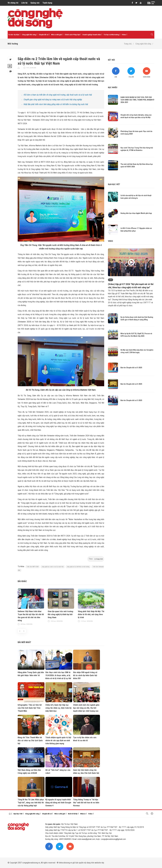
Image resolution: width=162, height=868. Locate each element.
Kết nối (111, 60)
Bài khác (22, 581)
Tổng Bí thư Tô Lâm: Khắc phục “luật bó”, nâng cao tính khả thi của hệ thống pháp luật (31, 803)
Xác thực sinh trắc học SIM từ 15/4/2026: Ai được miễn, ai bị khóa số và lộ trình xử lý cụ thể (58, 675)
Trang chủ (128, 44)
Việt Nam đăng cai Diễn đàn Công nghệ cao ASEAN (29, 772)
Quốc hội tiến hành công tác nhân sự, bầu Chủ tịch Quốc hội (86, 772)
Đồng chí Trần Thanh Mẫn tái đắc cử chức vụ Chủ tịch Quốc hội (30, 740)
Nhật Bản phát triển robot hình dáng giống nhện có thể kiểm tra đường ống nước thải (56, 104)
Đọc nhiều (113, 87)
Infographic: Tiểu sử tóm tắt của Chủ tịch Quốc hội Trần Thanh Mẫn (30, 708)
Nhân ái (83, 814)
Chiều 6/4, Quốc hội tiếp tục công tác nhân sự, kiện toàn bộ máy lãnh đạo (58, 708)
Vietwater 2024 (25, 322)
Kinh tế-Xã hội (73, 814)
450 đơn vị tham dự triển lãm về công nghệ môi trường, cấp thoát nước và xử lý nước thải (58, 95)
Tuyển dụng (47, 3)
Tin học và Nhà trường (111, 35)
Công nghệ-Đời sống (29, 35)
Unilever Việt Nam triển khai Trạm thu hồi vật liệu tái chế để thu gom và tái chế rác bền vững (31, 616)
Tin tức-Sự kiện (14, 35)
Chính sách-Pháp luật (72, 35)
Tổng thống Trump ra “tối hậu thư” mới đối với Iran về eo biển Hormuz (86, 803)
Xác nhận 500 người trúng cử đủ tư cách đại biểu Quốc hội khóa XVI (85, 675)
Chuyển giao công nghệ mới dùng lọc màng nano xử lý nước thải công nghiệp (53, 100)
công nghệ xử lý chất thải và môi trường (78, 567)
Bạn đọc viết (114, 184)
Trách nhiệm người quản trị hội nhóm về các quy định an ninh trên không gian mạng (58, 740)
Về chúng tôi (13, 3)
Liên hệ (24, 3)
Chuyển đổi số (44, 35)
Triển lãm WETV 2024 (33, 567)
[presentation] (20, 631)
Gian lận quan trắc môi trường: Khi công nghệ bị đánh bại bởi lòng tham (61, 614)
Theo (96, 559)
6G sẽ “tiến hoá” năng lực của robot (58, 772)
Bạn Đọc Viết (18, 814)
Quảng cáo (35, 3)
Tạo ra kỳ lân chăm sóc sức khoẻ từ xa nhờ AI (85, 739)
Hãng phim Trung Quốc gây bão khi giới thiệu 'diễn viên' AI (31, 674)
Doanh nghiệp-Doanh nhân (92, 35)
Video (124, 35)
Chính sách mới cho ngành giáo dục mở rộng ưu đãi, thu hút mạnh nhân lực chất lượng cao (86, 708)
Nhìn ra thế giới (57, 35)
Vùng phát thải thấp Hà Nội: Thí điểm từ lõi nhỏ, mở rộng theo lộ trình (91, 614)
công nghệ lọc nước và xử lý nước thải (53, 567)
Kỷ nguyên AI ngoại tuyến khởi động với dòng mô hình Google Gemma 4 (58, 803)
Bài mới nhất (24, 642)
